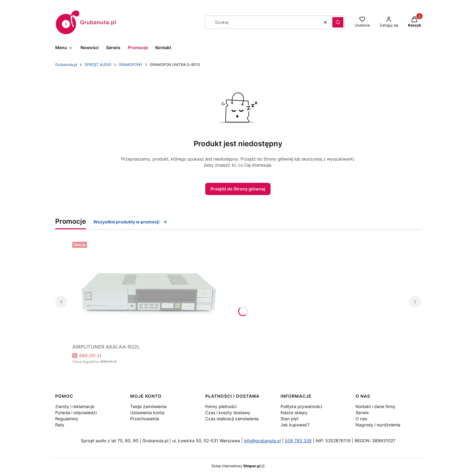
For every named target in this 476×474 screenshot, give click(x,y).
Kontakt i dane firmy (376, 406)
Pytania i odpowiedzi (76, 412)
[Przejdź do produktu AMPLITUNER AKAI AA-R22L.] (149, 290)
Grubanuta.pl (66, 65)
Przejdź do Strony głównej (238, 189)
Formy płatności (221, 406)
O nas (361, 419)
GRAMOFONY (131, 65)
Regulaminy (67, 419)
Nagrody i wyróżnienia (378, 425)
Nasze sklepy (294, 412)
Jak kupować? (295, 425)
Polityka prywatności (301, 406)
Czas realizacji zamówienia (232, 419)
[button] (338, 22)
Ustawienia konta (147, 412)
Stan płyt (290, 419)
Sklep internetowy (236, 466)
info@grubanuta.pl (262, 441)
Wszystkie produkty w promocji (130, 222)
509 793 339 (298, 441)
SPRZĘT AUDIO (98, 65)
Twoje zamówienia (148, 406)
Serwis (362, 412)
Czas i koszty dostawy (228, 412)
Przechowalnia (145, 419)
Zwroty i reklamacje (75, 406)
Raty (60, 425)
